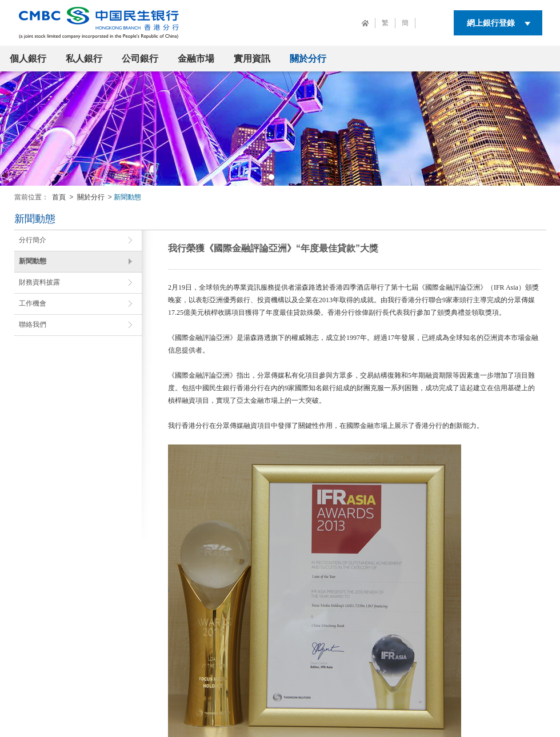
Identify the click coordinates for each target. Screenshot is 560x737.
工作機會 (33, 303)
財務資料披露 (39, 282)
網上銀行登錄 (491, 23)
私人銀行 (84, 59)
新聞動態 (33, 261)
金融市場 (196, 59)
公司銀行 (140, 59)
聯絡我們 (33, 325)
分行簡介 (33, 240)
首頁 (59, 197)
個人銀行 (28, 59)
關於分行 (308, 59)
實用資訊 (252, 59)
